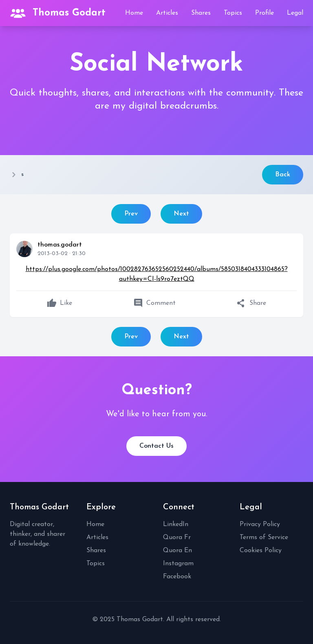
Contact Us (156, 446)
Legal (295, 13)
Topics (233, 13)
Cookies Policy (261, 551)
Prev (131, 214)
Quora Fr (177, 537)
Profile (265, 13)
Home (134, 13)
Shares (201, 13)
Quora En (177, 551)
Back (283, 175)
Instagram (178, 564)
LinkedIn (176, 524)
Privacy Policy (260, 524)
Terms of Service (264, 537)
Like (60, 303)
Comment (154, 303)
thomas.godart (60, 245)
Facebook (177, 577)
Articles (167, 13)
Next (181, 214)
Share (251, 303)
